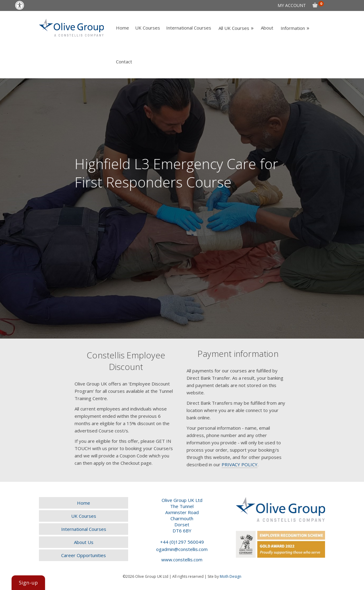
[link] (20, 5)
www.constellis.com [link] (182, 560)
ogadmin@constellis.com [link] (182, 549)
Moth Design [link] (231, 576)
